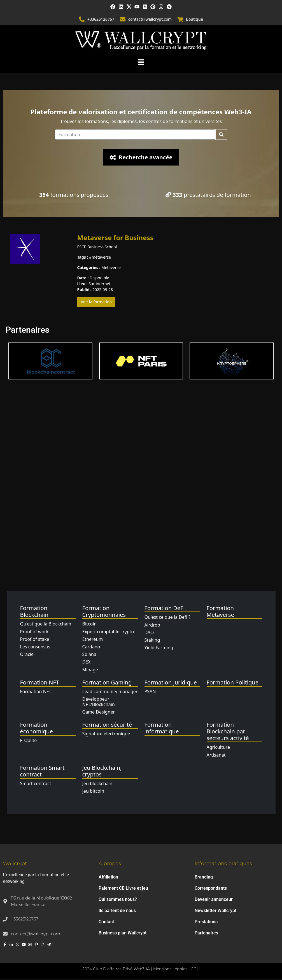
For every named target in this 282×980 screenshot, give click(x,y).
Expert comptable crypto (108, 632)
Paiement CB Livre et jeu (123, 889)
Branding (204, 878)
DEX (87, 663)
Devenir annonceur (214, 900)
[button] (141, 62)
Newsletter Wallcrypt (215, 911)
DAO (149, 633)
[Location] (135, 135)
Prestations (206, 923)
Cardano (91, 648)
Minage (90, 670)
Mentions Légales (170, 970)
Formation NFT (36, 692)
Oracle (27, 655)
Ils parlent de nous (117, 911)
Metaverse (111, 268)
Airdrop (152, 625)
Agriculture (218, 748)
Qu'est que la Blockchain (46, 625)
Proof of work (34, 632)
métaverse (101, 258)
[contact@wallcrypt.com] (123, 20)
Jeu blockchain (97, 784)
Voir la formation (96, 303)
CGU (195, 970)
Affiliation (108, 878)
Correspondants (211, 889)
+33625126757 (101, 20)
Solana (89, 655)
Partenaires (206, 934)
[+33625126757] (82, 20)
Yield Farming (159, 648)
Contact (106, 923)
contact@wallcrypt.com (150, 20)
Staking (152, 641)
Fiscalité (29, 741)
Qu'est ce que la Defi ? (167, 618)
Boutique (194, 20)
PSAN (150, 692)
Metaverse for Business (115, 238)
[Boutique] (180, 20)
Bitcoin (90, 625)
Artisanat (216, 755)
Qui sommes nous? (118, 900)
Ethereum (93, 640)
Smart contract (36, 784)
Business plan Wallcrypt (123, 934)
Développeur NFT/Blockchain (99, 702)
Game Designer (99, 713)
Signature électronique (106, 735)
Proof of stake (35, 640)
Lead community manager (110, 692)
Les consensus (35, 648)
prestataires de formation (208, 195)
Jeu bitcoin (93, 792)
